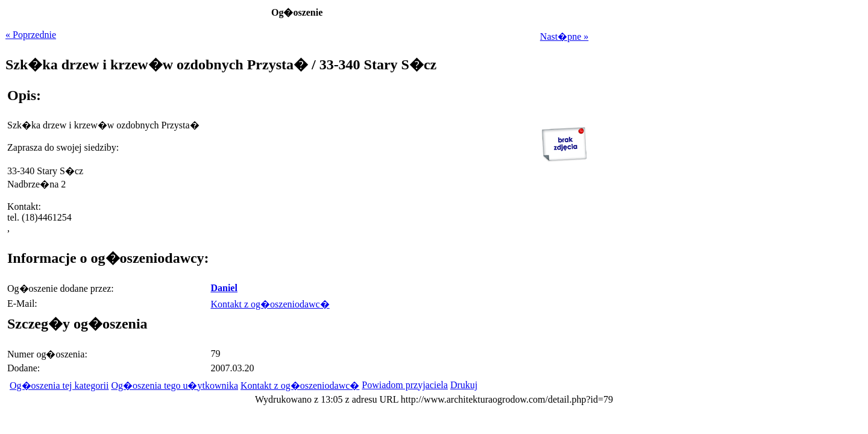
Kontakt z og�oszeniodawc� (270, 304)
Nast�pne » (564, 36)
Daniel (224, 288)
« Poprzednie (31, 35)
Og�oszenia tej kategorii (59, 385)
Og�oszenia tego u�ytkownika (175, 385)
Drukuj (464, 385)
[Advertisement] (513, 249)
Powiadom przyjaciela (405, 385)
